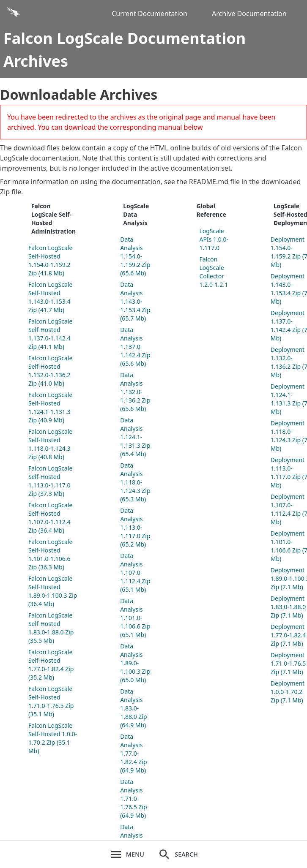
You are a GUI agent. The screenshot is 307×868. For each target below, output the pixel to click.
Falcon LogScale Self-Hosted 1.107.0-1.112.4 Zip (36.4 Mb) (50, 518)
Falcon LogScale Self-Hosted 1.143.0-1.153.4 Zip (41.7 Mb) (50, 297)
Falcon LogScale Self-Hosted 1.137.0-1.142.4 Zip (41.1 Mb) (50, 334)
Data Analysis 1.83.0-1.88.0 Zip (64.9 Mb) (133, 708)
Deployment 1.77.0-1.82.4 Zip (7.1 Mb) (288, 635)
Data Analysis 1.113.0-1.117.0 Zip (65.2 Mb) (135, 527)
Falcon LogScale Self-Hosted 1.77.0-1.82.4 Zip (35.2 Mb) (51, 665)
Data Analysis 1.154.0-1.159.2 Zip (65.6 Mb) (135, 256)
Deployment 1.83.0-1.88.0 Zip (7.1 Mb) (288, 607)
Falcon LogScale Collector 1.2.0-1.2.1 (214, 272)
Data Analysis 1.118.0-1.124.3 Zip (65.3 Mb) (135, 482)
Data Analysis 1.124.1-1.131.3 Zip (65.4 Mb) (135, 437)
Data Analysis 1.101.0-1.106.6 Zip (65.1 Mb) (135, 618)
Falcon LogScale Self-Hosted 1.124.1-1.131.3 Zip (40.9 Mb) (50, 407)
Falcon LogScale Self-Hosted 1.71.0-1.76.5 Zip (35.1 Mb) (51, 701)
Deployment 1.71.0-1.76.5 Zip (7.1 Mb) (288, 663)
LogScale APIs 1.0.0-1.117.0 (214, 239)
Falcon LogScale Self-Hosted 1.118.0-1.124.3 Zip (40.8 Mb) (50, 444)
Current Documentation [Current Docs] (149, 14)
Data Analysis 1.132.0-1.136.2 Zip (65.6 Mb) (135, 392)
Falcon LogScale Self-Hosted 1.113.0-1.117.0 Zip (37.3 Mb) (50, 481)
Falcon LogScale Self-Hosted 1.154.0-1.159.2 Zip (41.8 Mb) (50, 260)
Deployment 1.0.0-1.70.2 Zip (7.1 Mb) (288, 692)
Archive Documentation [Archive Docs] (249, 14)
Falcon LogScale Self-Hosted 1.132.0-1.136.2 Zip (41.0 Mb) (50, 371)
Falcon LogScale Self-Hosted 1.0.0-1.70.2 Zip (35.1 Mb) (53, 738)
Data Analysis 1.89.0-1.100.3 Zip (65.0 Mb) (135, 663)
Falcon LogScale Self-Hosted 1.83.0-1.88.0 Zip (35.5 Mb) (51, 628)
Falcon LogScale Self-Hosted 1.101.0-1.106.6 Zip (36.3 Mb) (50, 554)
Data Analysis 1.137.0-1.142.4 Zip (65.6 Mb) (135, 347)
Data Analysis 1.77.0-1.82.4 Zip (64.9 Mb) (133, 753)
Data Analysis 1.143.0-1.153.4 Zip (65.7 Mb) (135, 301)
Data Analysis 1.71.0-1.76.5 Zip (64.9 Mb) (133, 799)
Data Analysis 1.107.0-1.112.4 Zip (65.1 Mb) (135, 573)
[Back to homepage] (53, 14)
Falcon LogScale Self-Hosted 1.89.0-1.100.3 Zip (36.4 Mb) (53, 591)
